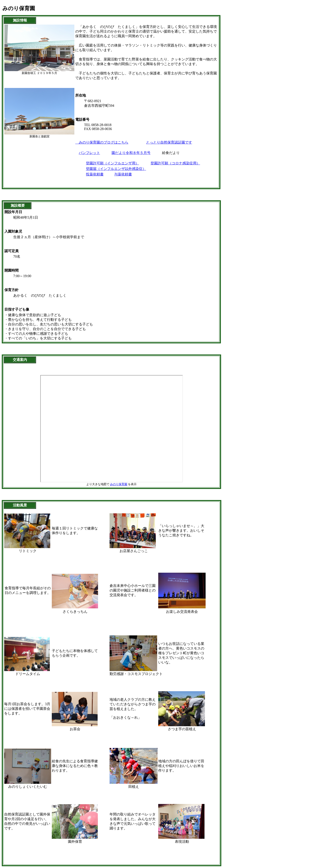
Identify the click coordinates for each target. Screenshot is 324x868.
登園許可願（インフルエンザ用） (112, 163)
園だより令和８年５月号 (131, 153)
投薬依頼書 (95, 174)
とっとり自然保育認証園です (169, 142)
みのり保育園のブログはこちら (102, 142)
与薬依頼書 (123, 174)
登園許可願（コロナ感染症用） (175, 163)
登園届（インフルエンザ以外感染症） (116, 169)
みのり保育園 (119, 484)
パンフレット (89, 153)
